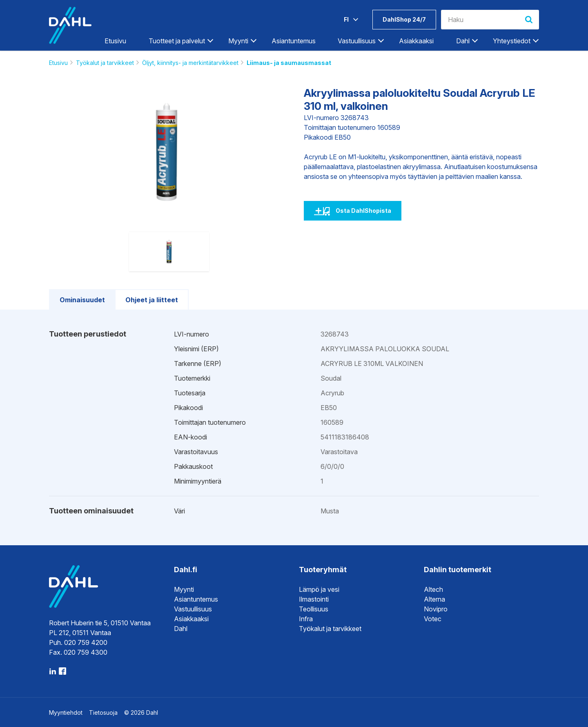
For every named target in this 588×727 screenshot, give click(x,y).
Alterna (434, 599)
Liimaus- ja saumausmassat (289, 63)
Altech (433, 589)
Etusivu (115, 41)
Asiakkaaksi (416, 41)
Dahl (463, 41)
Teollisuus (314, 609)
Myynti (238, 41)
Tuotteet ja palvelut (177, 41)
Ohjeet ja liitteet (152, 300)
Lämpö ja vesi (319, 589)
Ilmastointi (314, 599)
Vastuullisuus (357, 41)
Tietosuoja (103, 713)
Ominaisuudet (82, 300)
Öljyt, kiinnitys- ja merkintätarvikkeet (190, 63)
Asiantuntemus (294, 41)
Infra (306, 619)
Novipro (436, 609)
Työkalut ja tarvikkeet (105, 63)
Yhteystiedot (512, 41)
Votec (433, 619)
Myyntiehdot (66, 713)
